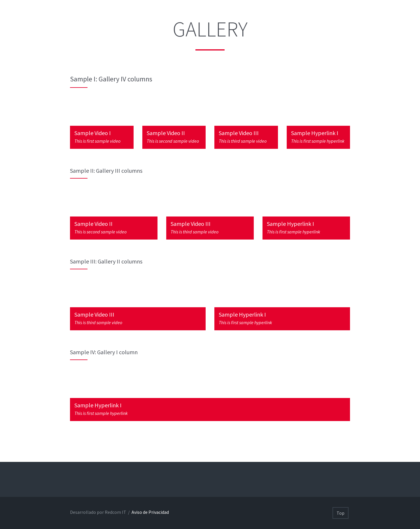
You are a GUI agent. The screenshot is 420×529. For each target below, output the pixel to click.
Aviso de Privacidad (150, 512)
